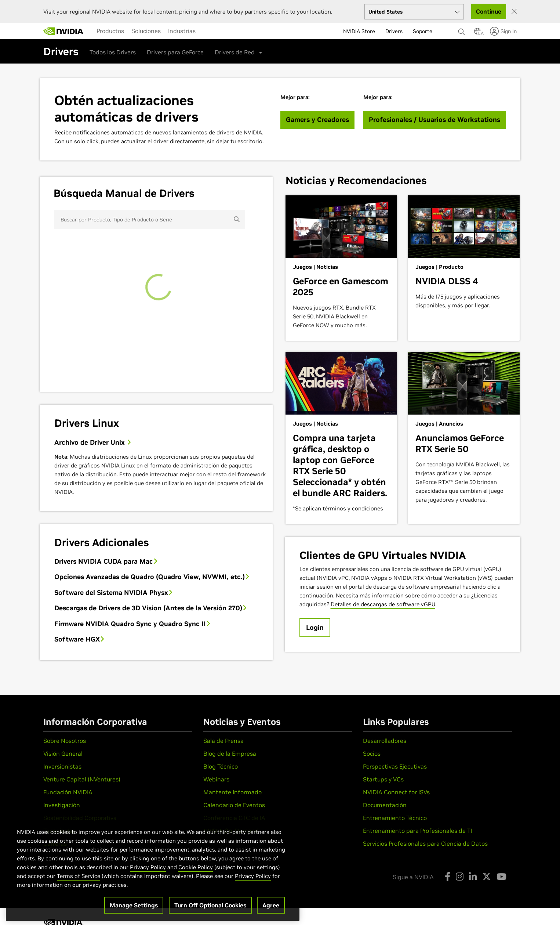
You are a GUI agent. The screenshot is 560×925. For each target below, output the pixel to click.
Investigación (62, 805)
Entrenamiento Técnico (395, 818)
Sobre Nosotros (65, 741)
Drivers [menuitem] (394, 31)
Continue (489, 11)
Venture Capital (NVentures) (82, 779)
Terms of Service (79, 888)
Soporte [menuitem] (423, 31)
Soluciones (146, 31)
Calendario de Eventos (234, 805)
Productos (110, 31)
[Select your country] (414, 12)
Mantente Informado (232, 792)
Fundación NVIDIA (68, 792)
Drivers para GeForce (175, 52)
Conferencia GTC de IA (234, 818)
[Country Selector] (477, 33)
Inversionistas (62, 766)
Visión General (63, 754)
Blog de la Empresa (230, 754)
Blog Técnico (221, 766)
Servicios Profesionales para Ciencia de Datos (425, 843)
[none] (462, 28)
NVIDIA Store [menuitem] (359, 31)
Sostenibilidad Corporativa (80, 818)
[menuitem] (110, 31)
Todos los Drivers (113, 52)
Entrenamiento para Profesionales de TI (417, 831)
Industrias (182, 31)
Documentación (385, 805)
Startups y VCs (383, 779)
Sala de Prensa (223, 741)
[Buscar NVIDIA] (462, 30)
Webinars (216, 779)
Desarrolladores (385, 741)
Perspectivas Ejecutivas (395, 766)
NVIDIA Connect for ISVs (396, 792)
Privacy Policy (148, 879)
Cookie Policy (196, 879)
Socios (372, 754)
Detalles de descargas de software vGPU (383, 604)
